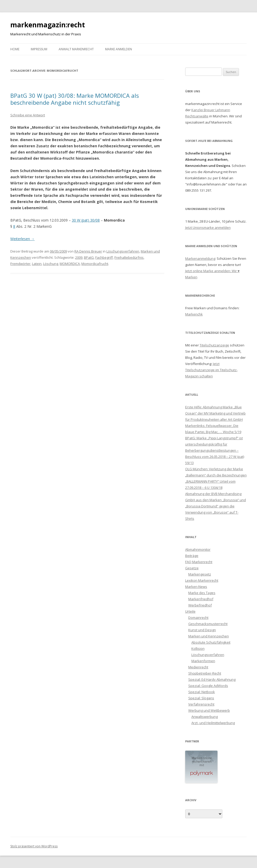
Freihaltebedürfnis (129, 257)
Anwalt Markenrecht (76, 49)
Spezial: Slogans (201, 698)
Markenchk (194, 314)
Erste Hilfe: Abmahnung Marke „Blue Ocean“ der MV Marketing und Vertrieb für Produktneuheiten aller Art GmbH (215, 413)
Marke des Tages (202, 593)
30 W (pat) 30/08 (86, 220)
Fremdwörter (20, 264)
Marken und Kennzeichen (209, 636)
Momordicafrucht (95, 264)
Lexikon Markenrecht (202, 580)
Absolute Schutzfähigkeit (211, 642)
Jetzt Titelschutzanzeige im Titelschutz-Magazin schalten (211, 370)
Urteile (190, 611)
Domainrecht (198, 618)
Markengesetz (200, 574)
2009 (79, 257)
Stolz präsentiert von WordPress (34, 846)
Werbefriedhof (200, 605)
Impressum (39, 49)
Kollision (198, 648)
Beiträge (192, 556)
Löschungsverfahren (123, 251)
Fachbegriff (104, 257)
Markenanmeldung (200, 258)
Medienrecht (198, 667)
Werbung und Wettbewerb (209, 710)
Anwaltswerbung (205, 717)
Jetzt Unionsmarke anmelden (208, 228)
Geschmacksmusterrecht (208, 624)
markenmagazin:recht (48, 25)
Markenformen (203, 661)
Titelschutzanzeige (214, 345)
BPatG (89, 257)
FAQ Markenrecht (199, 562)
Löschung (51, 264)
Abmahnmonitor (198, 549)
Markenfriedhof (201, 599)
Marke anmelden (119, 49)
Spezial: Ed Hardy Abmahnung (212, 679)
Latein (37, 264)
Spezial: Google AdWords (208, 686)
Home (15, 49)
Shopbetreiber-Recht (205, 673)
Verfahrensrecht (201, 704)
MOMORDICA (70, 264)
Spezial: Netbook (202, 692)
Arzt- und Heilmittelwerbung (213, 723)
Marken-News (196, 587)
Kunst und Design (202, 630)
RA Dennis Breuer (88, 251)
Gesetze (192, 568)
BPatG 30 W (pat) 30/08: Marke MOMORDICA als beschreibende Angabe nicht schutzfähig (75, 99)
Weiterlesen (22, 239)
